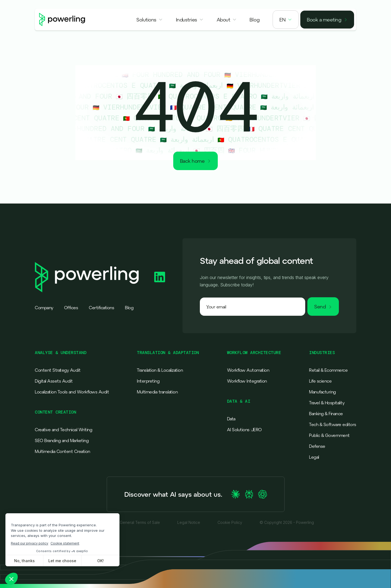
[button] (150, 20)
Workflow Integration (247, 381)
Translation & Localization (160, 370)
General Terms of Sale (140, 523)
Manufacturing (322, 392)
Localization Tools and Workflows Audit (72, 392)
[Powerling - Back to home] (62, 20)
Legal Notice (189, 523)
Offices (71, 308)
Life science (320, 381)
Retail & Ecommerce (328, 370)
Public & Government (329, 435)
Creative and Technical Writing (63, 430)
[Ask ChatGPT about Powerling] (263, 494)
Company (44, 308)
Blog (129, 308)
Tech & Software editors (333, 424)
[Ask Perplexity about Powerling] (249, 494)
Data (231, 419)
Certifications (101, 308)
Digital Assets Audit (54, 381)
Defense (317, 446)
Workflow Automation (248, 370)
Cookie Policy (230, 523)
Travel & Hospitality (327, 403)
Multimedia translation (157, 392)
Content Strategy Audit (58, 370)
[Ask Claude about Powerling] (235, 494)
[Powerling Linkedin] (160, 277)
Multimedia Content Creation (62, 451)
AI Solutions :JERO (244, 430)
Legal (314, 457)
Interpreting (148, 381)
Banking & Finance (326, 414)
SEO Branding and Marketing (62, 440)
